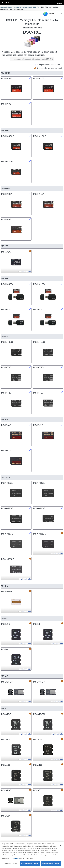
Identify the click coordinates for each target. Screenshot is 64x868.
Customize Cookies (10, 865)
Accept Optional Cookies (30, 865)
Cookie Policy (15, 860)
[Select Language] (55, 14)
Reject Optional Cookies (51, 865)
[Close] (60, 847)
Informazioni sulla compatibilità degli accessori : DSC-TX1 (20, 7)
